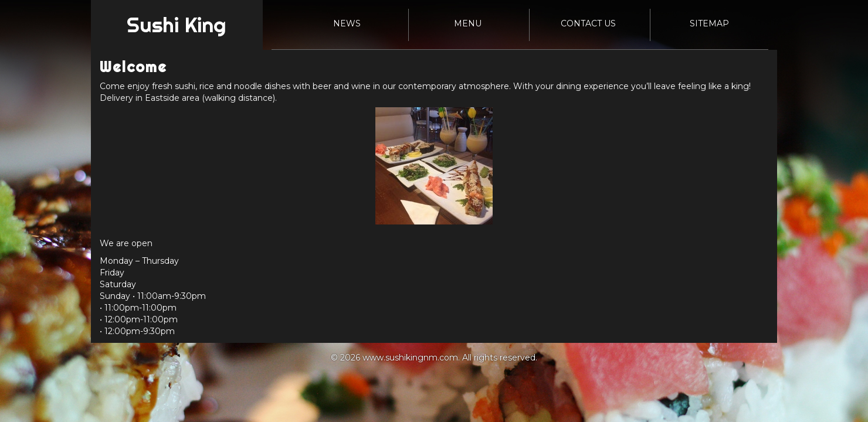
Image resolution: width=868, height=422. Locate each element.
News (347, 23)
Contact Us (588, 23)
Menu (468, 23)
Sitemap (709, 23)
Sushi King (177, 25)
